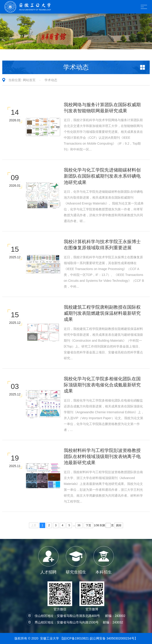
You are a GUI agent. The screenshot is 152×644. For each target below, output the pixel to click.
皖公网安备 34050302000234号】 (114, 638)
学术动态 (51, 80)
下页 (88, 525)
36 (79, 525)
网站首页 (29, 80)
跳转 (119, 525)
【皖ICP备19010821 (75, 638)
